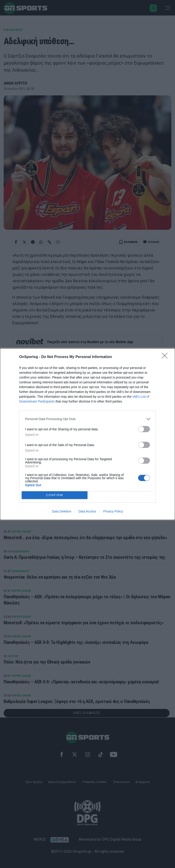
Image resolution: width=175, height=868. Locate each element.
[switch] (144, 429)
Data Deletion (62, 511)
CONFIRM (55, 495)
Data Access (87, 511)
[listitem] (87, 419)
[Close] (166, 357)
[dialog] (87, 434)
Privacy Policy (113, 511)
